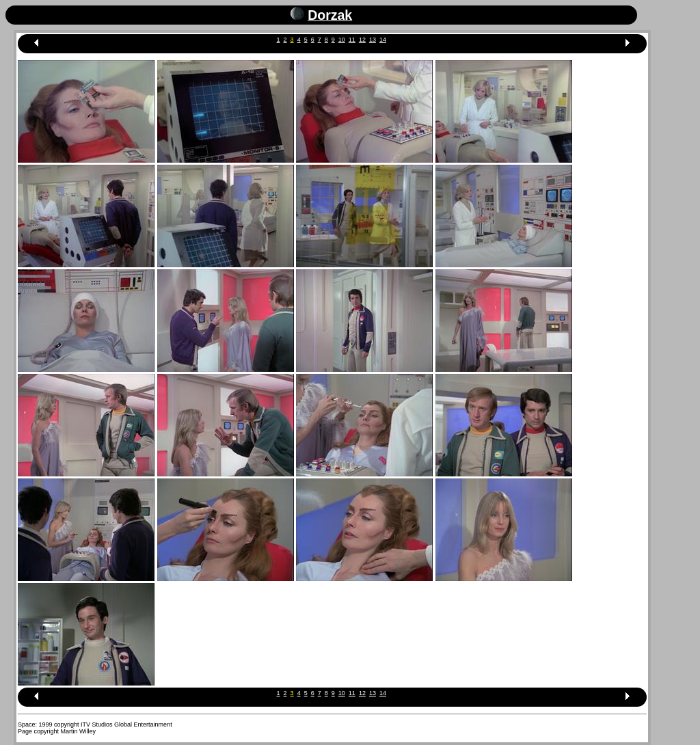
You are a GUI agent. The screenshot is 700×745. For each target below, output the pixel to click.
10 (342, 40)
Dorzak (330, 15)
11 (352, 40)
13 (373, 40)
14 (383, 40)
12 (362, 40)
